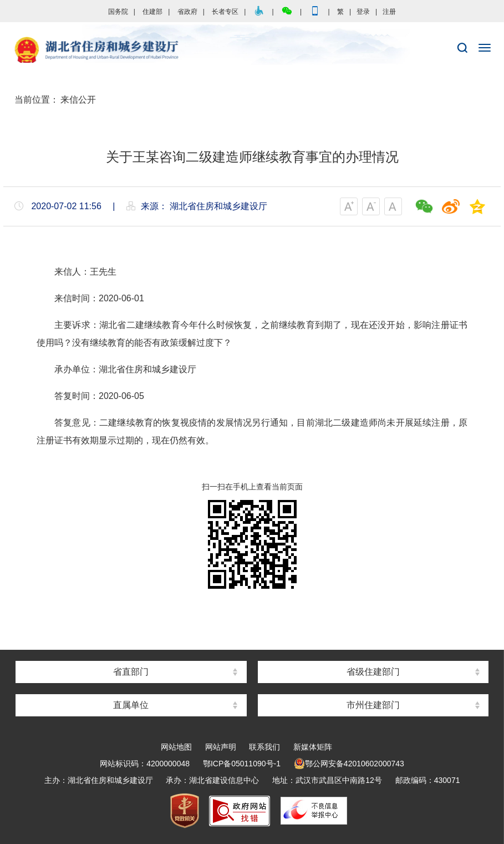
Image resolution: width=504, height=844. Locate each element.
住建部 (152, 12)
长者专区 (225, 12)
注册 (389, 12)
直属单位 (131, 705)
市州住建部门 (373, 705)
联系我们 (264, 747)
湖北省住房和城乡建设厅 (252, 50)
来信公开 (78, 100)
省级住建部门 (373, 672)
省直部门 (131, 672)
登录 (363, 12)
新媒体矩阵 (313, 747)
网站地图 (176, 747)
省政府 (187, 12)
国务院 (118, 12)
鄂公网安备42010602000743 (349, 764)
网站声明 (221, 747)
